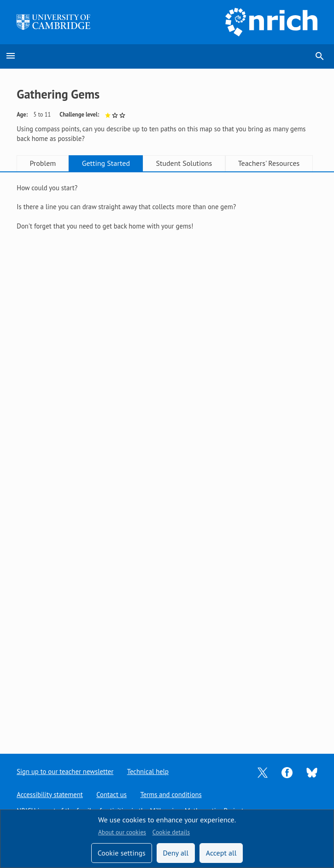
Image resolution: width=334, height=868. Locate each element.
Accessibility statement (50, 795)
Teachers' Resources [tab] (269, 163)
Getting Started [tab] (106, 163)
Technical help (148, 771)
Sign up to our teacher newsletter (65, 771)
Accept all (221, 853)
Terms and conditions (171, 795)
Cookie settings (122, 853)
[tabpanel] (167, 217)
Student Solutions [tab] (184, 163)
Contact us (111, 795)
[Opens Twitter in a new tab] (263, 771)
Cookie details (171, 832)
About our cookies (122, 832)
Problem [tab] (43, 163)
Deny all (176, 853)
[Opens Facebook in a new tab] (287, 771)
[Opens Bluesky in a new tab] (312, 772)
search (320, 56)
